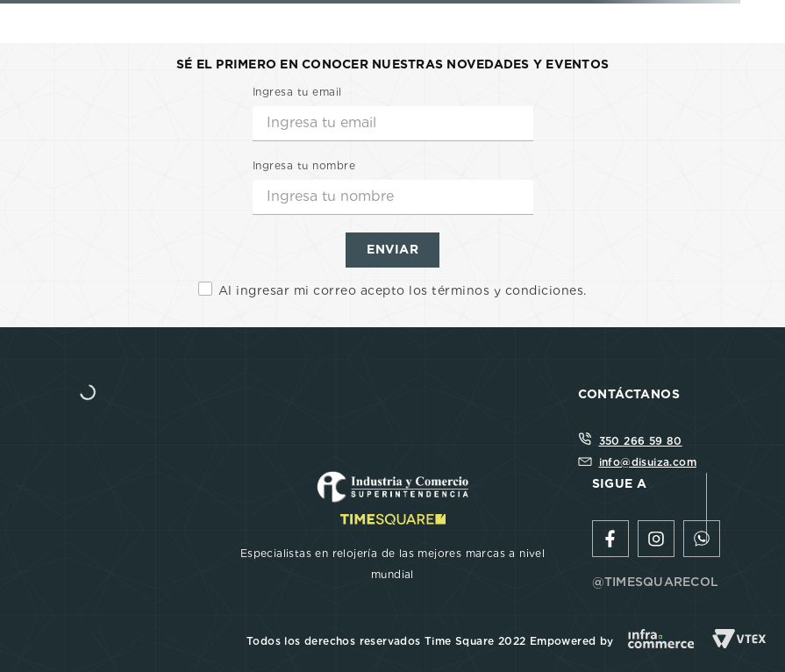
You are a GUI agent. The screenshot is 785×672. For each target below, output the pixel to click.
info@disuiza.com (648, 462)
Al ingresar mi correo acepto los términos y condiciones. (403, 290)
